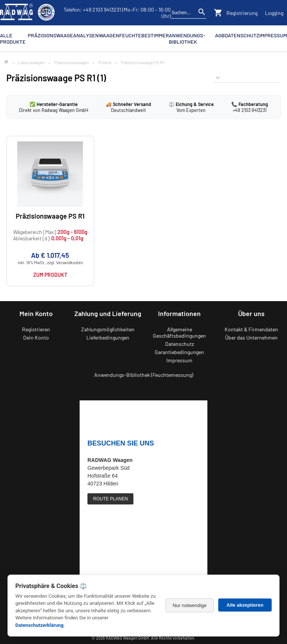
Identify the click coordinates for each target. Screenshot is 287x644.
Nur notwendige (190, 605)
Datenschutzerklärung (39, 625)
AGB (220, 35)
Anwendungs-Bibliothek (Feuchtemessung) (144, 375)
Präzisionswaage (51, 35)
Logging (274, 13)
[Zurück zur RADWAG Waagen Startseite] (27, 13)
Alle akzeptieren (245, 605)
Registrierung (242, 13)
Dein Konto (36, 337)
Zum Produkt (50, 275)
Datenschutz (242, 35)
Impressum (273, 35)
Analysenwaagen (96, 35)
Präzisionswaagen (71, 62)
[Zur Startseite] (6, 62)
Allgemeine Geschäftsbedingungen (179, 332)
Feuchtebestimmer (144, 35)
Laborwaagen (31, 62)
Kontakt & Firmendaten (251, 329)
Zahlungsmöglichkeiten (108, 329)
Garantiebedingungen (179, 352)
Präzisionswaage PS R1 (50, 216)
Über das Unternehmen (251, 337)
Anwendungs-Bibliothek (187, 38)
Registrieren (36, 329)
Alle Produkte (13, 38)
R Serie (105, 62)
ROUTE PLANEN (110, 499)
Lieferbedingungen (108, 337)
